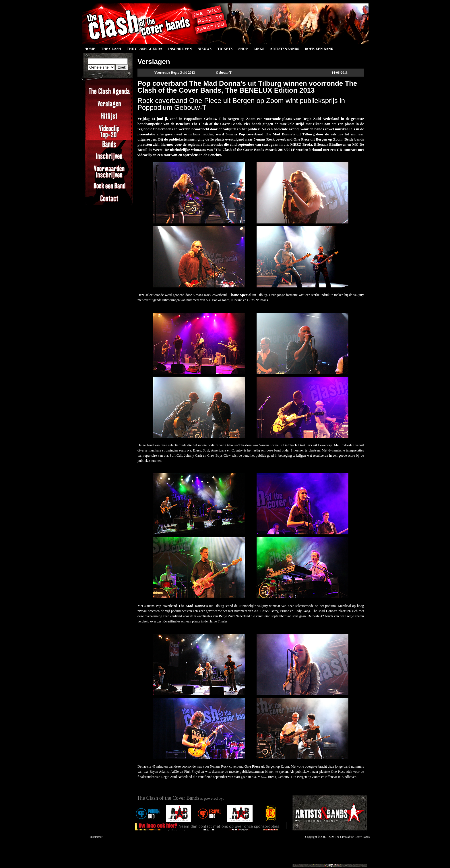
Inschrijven (180, 49)
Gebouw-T (224, 73)
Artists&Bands (284, 49)
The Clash (111, 49)
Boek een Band (319, 49)
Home (90, 49)
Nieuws (204, 49)
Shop (243, 49)
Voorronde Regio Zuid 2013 (175, 73)
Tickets (225, 49)
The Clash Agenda (145, 49)
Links (259, 49)
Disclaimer (96, 837)
